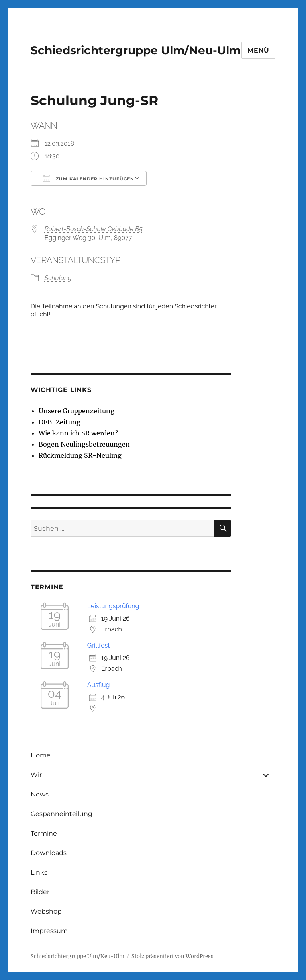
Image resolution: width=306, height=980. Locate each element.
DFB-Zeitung (60, 422)
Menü (258, 50)
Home (41, 755)
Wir (36, 775)
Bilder (40, 892)
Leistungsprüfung (113, 606)
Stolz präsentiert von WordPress (173, 956)
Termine (44, 833)
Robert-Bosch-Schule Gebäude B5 (94, 229)
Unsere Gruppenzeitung (76, 411)
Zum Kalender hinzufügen (89, 178)
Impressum (49, 931)
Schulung (58, 278)
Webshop (46, 911)
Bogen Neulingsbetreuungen (84, 444)
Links (39, 872)
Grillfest (99, 645)
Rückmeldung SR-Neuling (80, 455)
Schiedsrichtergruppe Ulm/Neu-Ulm (136, 50)
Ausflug (99, 685)
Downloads (49, 853)
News (40, 794)
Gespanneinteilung (62, 814)
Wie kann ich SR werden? (78, 433)
